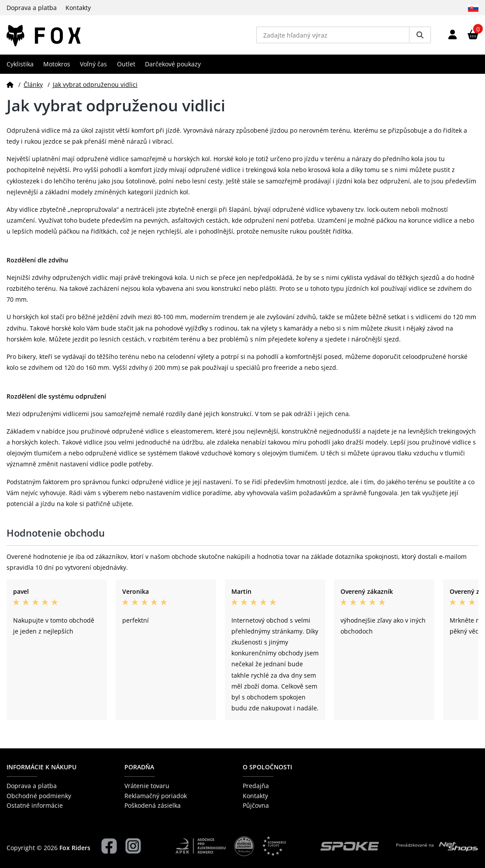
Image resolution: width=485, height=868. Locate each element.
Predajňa (256, 786)
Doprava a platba (32, 8)
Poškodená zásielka (153, 805)
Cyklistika (20, 64)
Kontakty (78, 8)
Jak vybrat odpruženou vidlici (95, 84)
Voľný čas (93, 64)
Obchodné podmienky (39, 796)
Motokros (57, 64)
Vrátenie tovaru (147, 786)
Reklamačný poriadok (156, 796)
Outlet (126, 64)
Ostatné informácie (35, 805)
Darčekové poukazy (173, 64)
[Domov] (10, 84)
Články (33, 84)
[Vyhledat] (420, 35)
